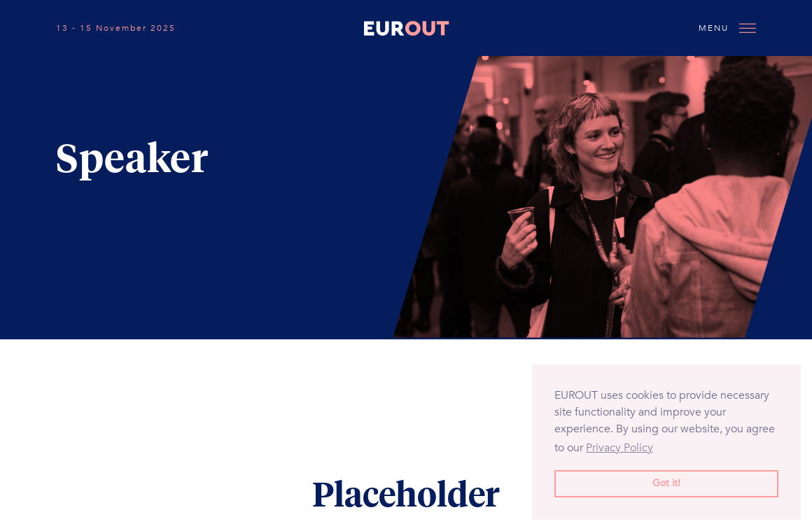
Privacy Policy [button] (619, 448)
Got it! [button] (666, 483)
